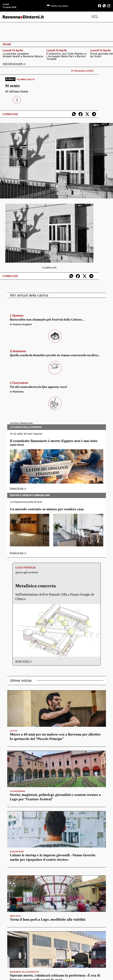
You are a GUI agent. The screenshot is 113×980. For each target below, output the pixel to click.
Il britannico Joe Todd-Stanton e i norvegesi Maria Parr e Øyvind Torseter (66, 56)
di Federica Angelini (21, 324)
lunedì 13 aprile (13, 50)
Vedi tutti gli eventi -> (14, 64)
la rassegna (18, 791)
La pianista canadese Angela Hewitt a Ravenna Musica (23, 55)
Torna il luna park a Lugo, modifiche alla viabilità (48, 920)
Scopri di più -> (18, 488)
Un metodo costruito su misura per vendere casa (47, 509)
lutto (13, 731)
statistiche (17, 852)
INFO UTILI (15, 916)
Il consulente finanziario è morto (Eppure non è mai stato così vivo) (54, 443)
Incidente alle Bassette (24, 972)
